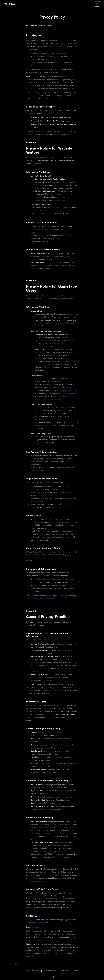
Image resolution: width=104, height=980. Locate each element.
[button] (97, 4)
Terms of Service (71, 393)
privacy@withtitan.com (46, 599)
